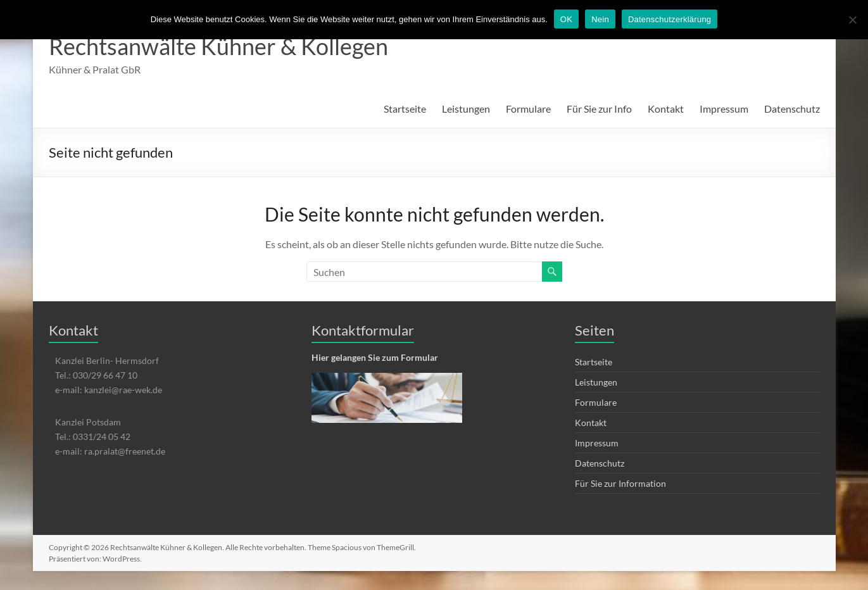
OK (566, 19)
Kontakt (666, 109)
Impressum (724, 109)
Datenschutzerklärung (670, 19)
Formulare (528, 109)
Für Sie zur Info (599, 109)
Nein (600, 19)
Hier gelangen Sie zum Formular (375, 357)
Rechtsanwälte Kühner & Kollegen (218, 46)
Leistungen (466, 109)
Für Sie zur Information (620, 483)
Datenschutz (792, 109)
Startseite (405, 109)
